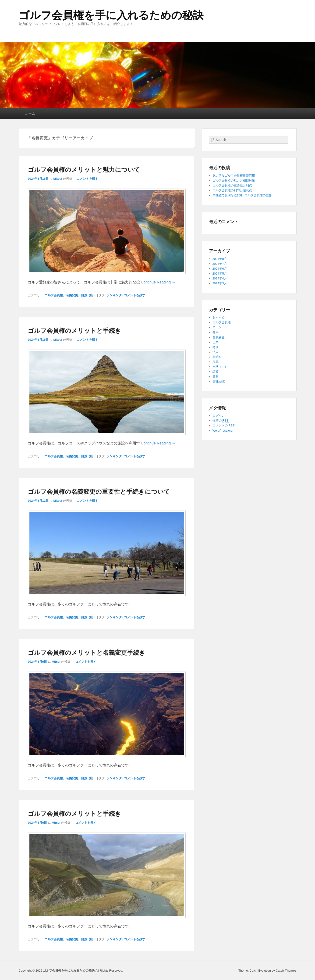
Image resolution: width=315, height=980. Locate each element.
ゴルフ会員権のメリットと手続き (74, 331)
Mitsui (58, 179)
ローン (217, 327)
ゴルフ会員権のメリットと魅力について (84, 170)
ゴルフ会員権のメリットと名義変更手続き (87, 653)
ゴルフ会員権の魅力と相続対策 (234, 181)
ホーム (30, 113)
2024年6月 (220, 269)
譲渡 (216, 372)
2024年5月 (220, 274)
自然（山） (89, 295)
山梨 (216, 342)
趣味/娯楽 (219, 381)
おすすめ (219, 317)
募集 (216, 332)
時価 (216, 347)
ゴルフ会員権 (54, 295)
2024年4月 (220, 278)
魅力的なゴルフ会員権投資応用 (234, 176)
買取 (216, 377)
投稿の (221, 421)
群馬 (216, 362)
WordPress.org (223, 431)
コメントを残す (87, 179)
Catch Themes (286, 971)
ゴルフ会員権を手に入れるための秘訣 (111, 15)
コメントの (224, 426)
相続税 (217, 357)
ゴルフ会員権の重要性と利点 (232, 185)
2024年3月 (220, 283)
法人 (216, 352)
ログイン (219, 416)
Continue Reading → (158, 282)
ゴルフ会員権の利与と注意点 (232, 190)
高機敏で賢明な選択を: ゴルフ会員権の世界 (242, 195)
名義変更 (72, 295)
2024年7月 (220, 264)
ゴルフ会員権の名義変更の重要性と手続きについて (99, 492)
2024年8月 (220, 259)
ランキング (114, 295)
